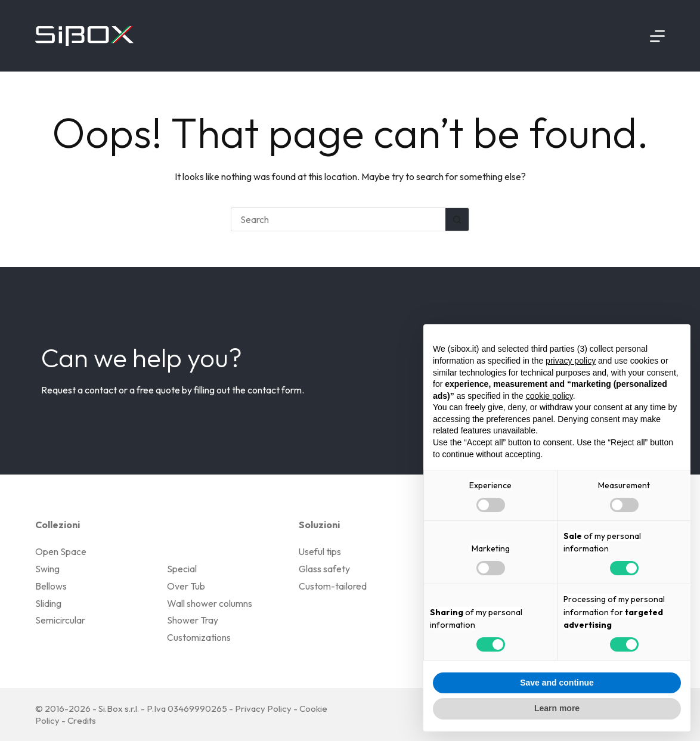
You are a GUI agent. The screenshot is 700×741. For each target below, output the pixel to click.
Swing (47, 569)
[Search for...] (338, 219)
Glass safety (324, 569)
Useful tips (320, 551)
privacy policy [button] (571, 361)
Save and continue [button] (557, 683)
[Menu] (657, 36)
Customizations (199, 637)
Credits (82, 720)
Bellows (51, 586)
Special (182, 569)
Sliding (48, 603)
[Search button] (457, 219)
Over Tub (186, 586)
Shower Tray (193, 620)
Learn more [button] (557, 708)
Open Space (61, 551)
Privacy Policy (263, 709)
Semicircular (60, 620)
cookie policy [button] (549, 396)
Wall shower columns (210, 603)
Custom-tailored (333, 586)
